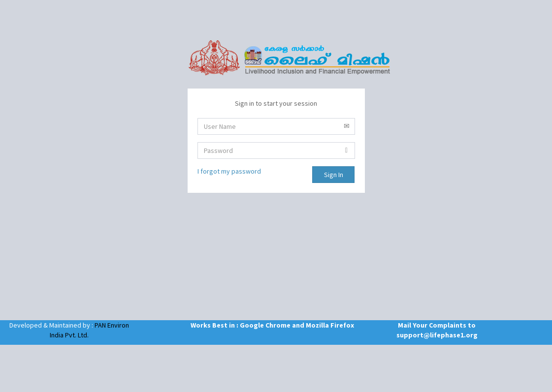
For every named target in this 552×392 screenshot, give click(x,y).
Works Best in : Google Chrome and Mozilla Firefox (253, 325)
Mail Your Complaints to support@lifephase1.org (437, 330)
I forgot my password (229, 171)
